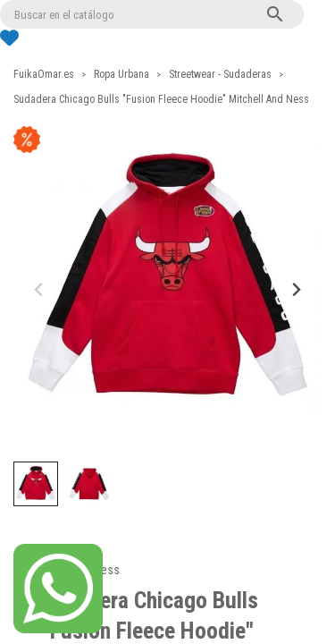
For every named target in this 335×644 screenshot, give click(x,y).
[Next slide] (295, 289)
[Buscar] (152, 14)
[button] (36, 484)
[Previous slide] (40, 289)
